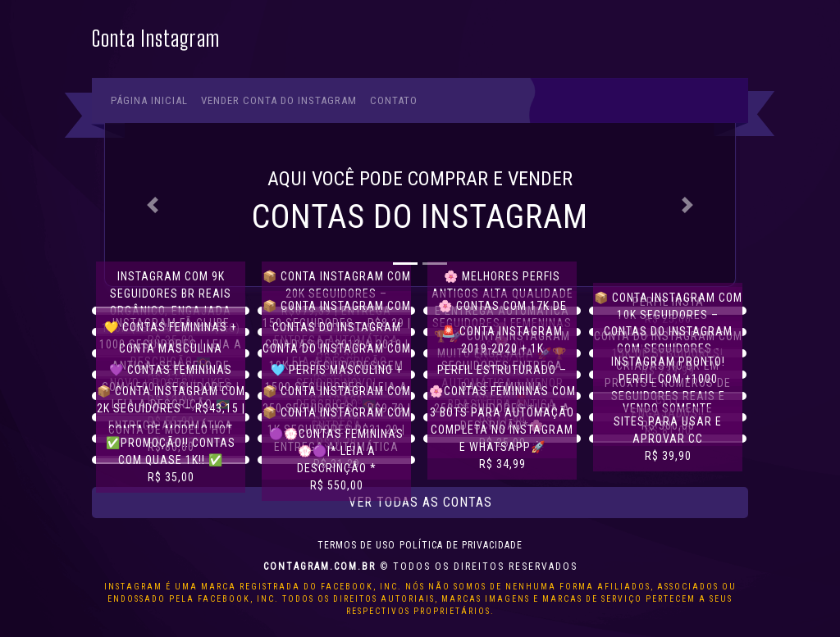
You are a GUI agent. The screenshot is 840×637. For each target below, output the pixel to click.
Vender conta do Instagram (279, 100)
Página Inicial (149, 100)
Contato (394, 100)
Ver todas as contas (420, 502)
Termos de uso (356, 545)
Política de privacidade (461, 545)
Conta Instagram (156, 39)
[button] (152, 205)
